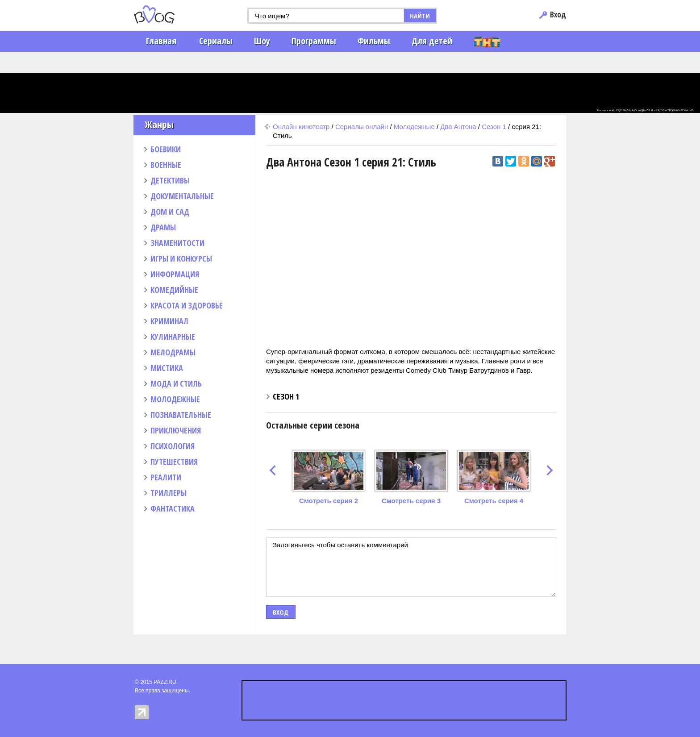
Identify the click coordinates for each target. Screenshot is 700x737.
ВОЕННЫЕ (166, 165)
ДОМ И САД (170, 212)
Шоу (262, 41)
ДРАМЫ (163, 227)
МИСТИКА (167, 368)
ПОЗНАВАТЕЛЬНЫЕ (181, 415)
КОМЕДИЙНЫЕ (174, 290)
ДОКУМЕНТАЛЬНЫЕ (182, 196)
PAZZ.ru (168, 15)
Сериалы (216, 41)
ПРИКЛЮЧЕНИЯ (176, 430)
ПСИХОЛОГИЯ (173, 446)
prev (273, 470)
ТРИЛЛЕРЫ (169, 493)
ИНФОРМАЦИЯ (175, 274)
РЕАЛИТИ (166, 477)
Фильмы (374, 41)
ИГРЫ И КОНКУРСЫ (181, 258)
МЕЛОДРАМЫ (173, 352)
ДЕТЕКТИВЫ (170, 180)
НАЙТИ (420, 16)
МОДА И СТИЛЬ (176, 383)
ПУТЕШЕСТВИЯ (174, 462)
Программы (314, 41)
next (550, 470)
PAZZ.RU (165, 682)
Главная (161, 41)
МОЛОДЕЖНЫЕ (175, 399)
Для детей (432, 41)
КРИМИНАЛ (169, 321)
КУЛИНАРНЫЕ (173, 337)
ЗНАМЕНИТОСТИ (177, 243)
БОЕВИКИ (166, 149)
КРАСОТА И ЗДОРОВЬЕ (187, 305)
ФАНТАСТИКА (173, 508)
